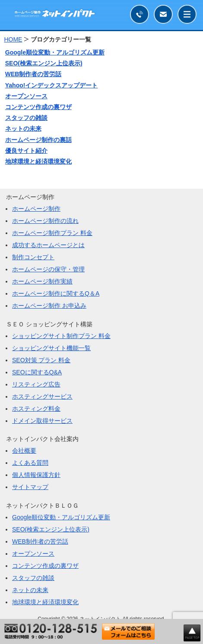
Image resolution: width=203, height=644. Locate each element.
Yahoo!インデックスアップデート (52, 85)
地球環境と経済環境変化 (38, 161)
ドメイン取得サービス (42, 421)
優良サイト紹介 (26, 151)
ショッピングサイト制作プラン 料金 (61, 336)
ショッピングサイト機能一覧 (51, 348)
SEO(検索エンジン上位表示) (44, 63)
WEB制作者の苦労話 (33, 74)
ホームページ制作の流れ (45, 221)
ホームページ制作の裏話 (38, 140)
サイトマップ (30, 487)
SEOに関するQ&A (37, 372)
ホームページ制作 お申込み (49, 306)
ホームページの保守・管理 (48, 269)
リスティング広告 (36, 384)
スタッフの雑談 (26, 118)
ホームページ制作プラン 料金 (52, 233)
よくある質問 (30, 463)
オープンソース (26, 96)
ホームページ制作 (36, 209)
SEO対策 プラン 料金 (41, 360)
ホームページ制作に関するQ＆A (56, 293)
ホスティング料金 (36, 409)
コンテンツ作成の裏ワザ (38, 107)
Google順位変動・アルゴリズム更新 (55, 52)
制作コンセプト (33, 257)
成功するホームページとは (48, 245)
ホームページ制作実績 (42, 281)
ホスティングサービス (42, 396)
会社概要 (24, 451)
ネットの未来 (23, 129)
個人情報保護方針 (36, 475)
